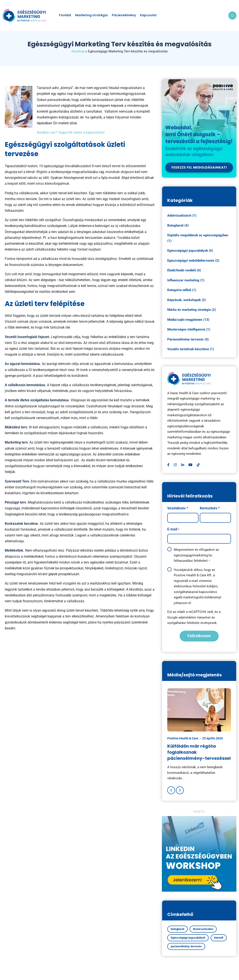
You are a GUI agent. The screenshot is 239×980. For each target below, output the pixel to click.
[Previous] (171, 790)
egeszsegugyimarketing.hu (193, 555)
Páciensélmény (124, 15)
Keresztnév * (210, 508)
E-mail (173, 530)
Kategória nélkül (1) (182, 290)
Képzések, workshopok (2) (187, 300)
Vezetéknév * (178, 508)
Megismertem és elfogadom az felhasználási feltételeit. (196, 556)
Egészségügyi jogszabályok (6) (190, 251)
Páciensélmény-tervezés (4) (188, 339)
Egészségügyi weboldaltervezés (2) (193, 261)
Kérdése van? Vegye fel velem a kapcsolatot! (71, 132)
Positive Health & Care (183, 738)
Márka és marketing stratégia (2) (192, 310)
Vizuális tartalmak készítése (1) (191, 349)
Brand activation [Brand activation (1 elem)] (203, 929)
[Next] (180, 790)
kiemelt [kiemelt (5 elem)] (219, 938)
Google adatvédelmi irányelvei (189, 617)
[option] (199, 735)
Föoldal (65, 15)
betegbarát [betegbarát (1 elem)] (177, 929)
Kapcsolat (148, 15)
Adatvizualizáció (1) (182, 215)
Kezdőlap (78, 51)
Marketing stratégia (91, 15)
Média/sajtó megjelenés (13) (188, 320)
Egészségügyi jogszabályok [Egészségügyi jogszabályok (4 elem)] (188, 938)
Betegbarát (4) (178, 225)
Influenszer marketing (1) (186, 280)
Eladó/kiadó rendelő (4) (184, 270)
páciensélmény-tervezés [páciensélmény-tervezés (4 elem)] (186, 946)
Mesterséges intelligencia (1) (189, 329)
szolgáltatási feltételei (183, 623)
